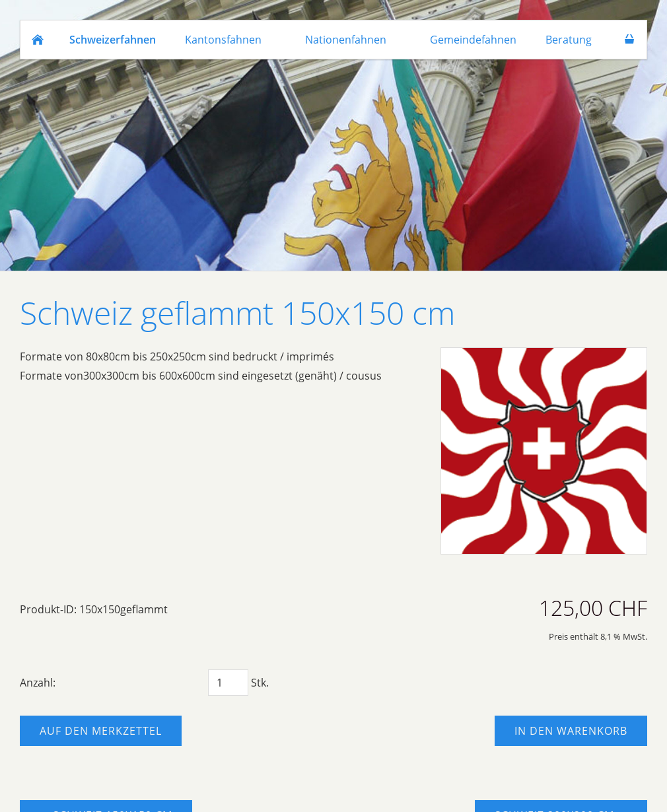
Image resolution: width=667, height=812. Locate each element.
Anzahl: (38, 683)
